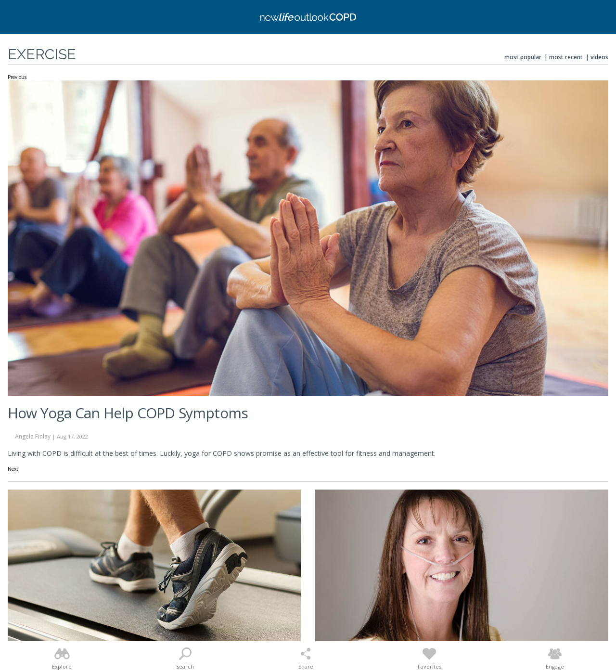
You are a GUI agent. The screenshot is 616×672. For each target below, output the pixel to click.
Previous (17, 78)
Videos (599, 57)
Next (13, 469)
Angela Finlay (33, 436)
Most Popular (523, 57)
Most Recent (566, 57)
